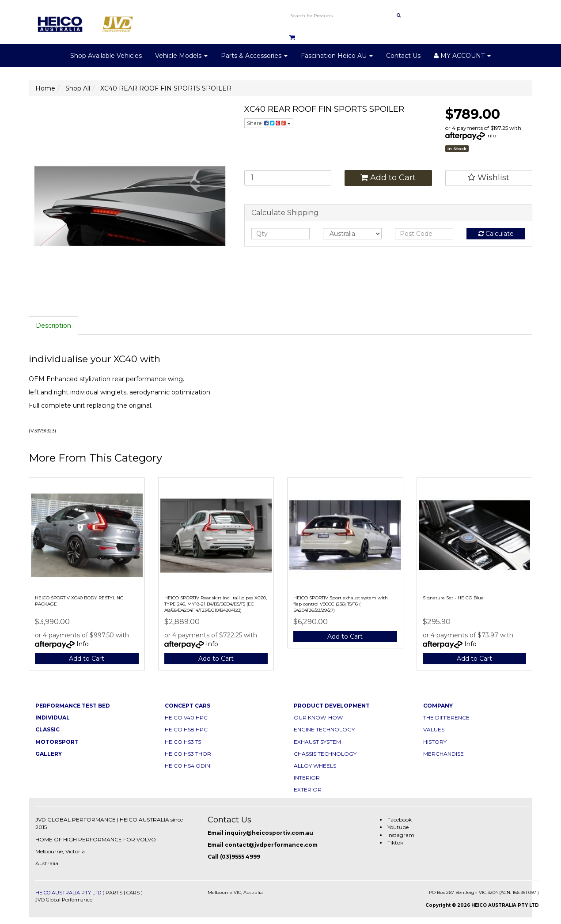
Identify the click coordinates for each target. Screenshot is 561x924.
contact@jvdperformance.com (271, 845)
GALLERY (49, 754)
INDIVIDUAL (53, 718)
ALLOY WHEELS (315, 766)
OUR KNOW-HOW (318, 718)
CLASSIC (47, 729)
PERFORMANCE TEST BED (73, 706)
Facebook (400, 820)
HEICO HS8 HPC (186, 729)
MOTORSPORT (57, 742)
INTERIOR (307, 778)
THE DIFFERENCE (446, 718)
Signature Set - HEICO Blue (453, 598)
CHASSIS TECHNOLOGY (325, 754)
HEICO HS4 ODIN (188, 766)
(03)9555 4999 (240, 857)
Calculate (496, 234)
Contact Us (403, 56)
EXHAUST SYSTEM (317, 742)
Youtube (398, 827)
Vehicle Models (181, 56)
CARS (133, 893)
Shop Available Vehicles (106, 56)
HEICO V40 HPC (186, 718)
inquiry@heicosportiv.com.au (269, 833)
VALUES (434, 729)
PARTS (114, 893)
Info (491, 135)
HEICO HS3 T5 (183, 742)
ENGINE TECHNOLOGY (324, 729)
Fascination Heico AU (337, 56)
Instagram (401, 835)
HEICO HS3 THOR (188, 754)
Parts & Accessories (254, 56)
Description (53, 326)
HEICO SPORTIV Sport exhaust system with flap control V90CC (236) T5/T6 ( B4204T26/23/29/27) (341, 604)
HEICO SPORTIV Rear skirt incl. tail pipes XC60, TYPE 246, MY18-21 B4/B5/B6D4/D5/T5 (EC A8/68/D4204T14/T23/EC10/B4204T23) (216, 604)
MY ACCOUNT (462, 56)
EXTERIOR (308, 790)
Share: (269, 123)
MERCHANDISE (443, 754)
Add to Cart (388, 178)
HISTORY (435, 742)
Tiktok (395, 843)
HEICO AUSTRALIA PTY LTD (68, 893)
